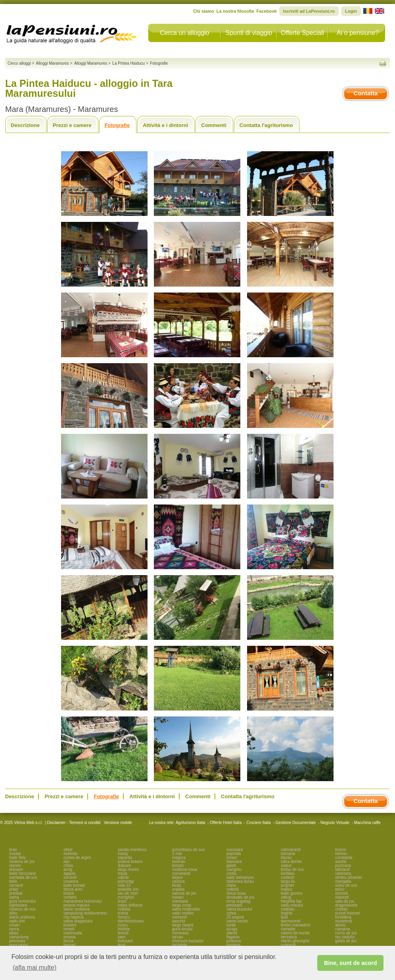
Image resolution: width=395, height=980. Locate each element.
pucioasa (343, 865)
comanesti (181, 873)
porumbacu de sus (188, 850)
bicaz (177, 885)
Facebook (266, 11)
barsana (288, 854)
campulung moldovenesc (85, 913)
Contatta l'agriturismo (266, 125)
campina (343, 929)
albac (14, 933)
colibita (124, 909)
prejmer (288, 885)
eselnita (70, 854)
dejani (177, 877)
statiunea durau (240, 881)
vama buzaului (239, 909)
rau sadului (345, 937)
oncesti (341, 893)
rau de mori (128, 893)
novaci (178, 897)
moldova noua (185, 869)
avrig (68, 869)
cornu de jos (346, 933)
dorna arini (73, 889)
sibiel (68, 850)
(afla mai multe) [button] (35, 967)
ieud (122, 945)
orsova (69, 937)
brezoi (340, 850)
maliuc (287, 889)
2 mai (177, 854)
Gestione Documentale (296, 823)
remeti (69, 929)
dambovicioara (131, 921)
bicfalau (288, 873)
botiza (69, 893)
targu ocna (181, 905)
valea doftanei (130, 905)
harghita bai (291, 901)
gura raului (18, 945)
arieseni (16, 869)
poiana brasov (130, 862)
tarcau (178, 937)
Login (351, 11)
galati (231, 865)
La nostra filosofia (235, 11)
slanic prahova (22, 917)
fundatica (343, 917)
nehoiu (341, 854)
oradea (178, 889)
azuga (232, 929)
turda (231, 925)
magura (179, 858)
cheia (68, 865)
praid (13, 889)
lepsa (123, 873)
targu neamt (183, 925)
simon (232, 858)
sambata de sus (23, 877)
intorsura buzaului (188, 941)
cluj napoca (74, 917)
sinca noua (236, 893)
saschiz (179, 921)
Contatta (366, 93)
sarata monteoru (132, 850)
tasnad (69, 945)
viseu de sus (346, 885)
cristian (341, 909)
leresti (123, 933)
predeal (16, 893)
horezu (124, 917)
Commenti (214, 125)
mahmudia (73, 933)
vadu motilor (183, 913)
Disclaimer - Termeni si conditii (74, 823)
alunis (340, 925)
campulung (19, 937)
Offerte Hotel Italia (226, 823)
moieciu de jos (22, 862)
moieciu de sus (22, 909)
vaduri (286, 865)
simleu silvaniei (348, 877)
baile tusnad (74, 885)
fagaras (233, 937)
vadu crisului (292, 905)
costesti (288, 877)
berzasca (289, 937)
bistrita (124, 929)
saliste (123, 877)
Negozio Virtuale (335, 823)
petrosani (17, 941)
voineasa (180, 901)
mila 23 (124, 885)
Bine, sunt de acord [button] (351, 963)
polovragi (126, 881)
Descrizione (25, 125)
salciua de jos (184, 893)
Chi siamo (204, 11)
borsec (178, 865)
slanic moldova (77, 909)
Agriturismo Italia (190, 823)
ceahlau (288, 909)
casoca (178, 881)
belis (13, 881)
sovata (15, 854)
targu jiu (288, 881)
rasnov (15, 865)
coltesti (233, 889)
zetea (231, 913)
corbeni (70, 897)
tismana (233, 945)
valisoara (343, 873)
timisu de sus (292, 869)
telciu (340, 889)
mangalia (343, 881)
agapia (69, 873)
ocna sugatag (238, 901)
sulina (123, 913)
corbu (231, 873)
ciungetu (234, 869)
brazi (122, 901)
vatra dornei (291, 862)
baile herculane (23, 873)
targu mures (128, 869)
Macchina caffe (367, 823)
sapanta (125, 858)
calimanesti (291, 850)
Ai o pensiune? (358, 33)
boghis (287, 913)
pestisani (234, 905)
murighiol (126, 897)
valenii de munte (295, 933)
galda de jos (346, 941)
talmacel (342, 869)
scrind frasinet (347, 913)
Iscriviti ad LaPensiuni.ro (309, 11)
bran (13, 850)
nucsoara (235, 850)
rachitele (180, 945)
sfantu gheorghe (295, 941)
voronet (70, 877)
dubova (124, 865)
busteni (70, 925)
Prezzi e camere (72, 125)
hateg (123, 854)
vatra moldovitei (186, 909)
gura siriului (182, 929)
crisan (14, 925)
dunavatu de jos (241, 897)
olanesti (342, 897)
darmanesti (290, 921)
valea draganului (78, 921)
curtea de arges (77, 858)
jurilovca (234, 941)
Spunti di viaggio (249, 33)
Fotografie (117, 125)
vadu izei (17, 921)
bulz (284, 917)
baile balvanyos (240, 877)
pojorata (234, 854)
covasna (71, 881)
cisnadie (288, 929)
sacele (341, 862)
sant (122, 937)
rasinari (179, 862)
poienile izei (128, 889)
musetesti (344, 921)
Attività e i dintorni (165, 125)
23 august (235, 917)
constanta (344, 858)
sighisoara (18, 905)
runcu (123, 925)
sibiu (13, 913)
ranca (14, 929)
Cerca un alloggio (185, 33)
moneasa (180, 933)
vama (14, 897)
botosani (125, 941)
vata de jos (345, 901)
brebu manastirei (295, 925)
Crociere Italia (259, 823)
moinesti (179, 917)
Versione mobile (117, 823)
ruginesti (288, 945)
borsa (68, 941)
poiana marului (77, 905)
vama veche (237, 921)
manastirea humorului (82, 901)
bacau (286, 858)
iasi (66, 862)
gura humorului (22, 901)
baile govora (291, 893)
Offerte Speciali (302, 33)
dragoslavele (346, 905)
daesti (232, 933)
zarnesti (16, 885)
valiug (286, 897)
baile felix (17, 858)
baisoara (234, 862)
